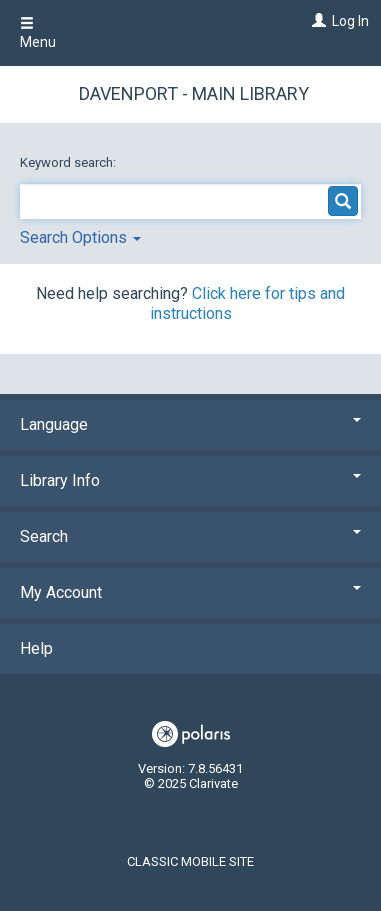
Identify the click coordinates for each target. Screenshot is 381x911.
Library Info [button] (190, 480)
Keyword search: (69, 162)
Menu (38, 33)
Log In (350, 21)
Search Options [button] (80, 237)
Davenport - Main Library (194, 93)
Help (36, 648)
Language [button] (190, 424)
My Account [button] (190, 592)
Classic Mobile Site (190, 861)
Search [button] (190, 536)
